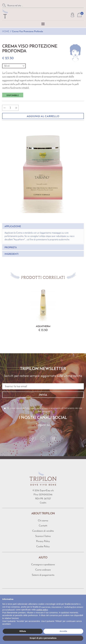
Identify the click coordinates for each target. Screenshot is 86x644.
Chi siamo (43, 520)
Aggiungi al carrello (43, 116)
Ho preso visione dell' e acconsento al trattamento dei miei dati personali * (43, 410)
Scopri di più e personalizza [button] (43, 638)
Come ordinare (43, 570)
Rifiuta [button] (23, 631)
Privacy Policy (43, 541)
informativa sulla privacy (37, 408)
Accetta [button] (63, 631)
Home (6, 31)
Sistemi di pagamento (43, 575)
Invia (43, 395)
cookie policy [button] (42, 610)
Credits (43, 503)
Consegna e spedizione (43, 564)
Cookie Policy (43, 546)
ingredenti (12, 254)
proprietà (11, 247)
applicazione (13, 226)
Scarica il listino (43, 536)
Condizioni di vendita (43, 531)
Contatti (43, 526)
